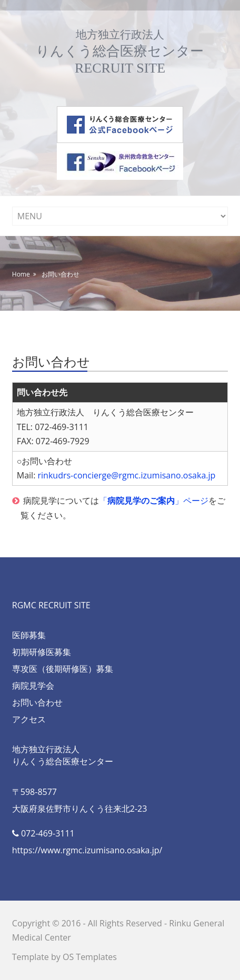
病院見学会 (33, 686)
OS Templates (90, 957)
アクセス (29, 719)
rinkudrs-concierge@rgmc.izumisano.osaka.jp (127, 475)
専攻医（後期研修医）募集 (63, 669)
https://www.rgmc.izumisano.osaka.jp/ (87, 850)
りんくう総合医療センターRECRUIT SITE (120, 52)
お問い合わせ (61, 274)
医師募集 (29, 635)
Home (21, 274)
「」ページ (154, 501)
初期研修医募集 (42, 652)
